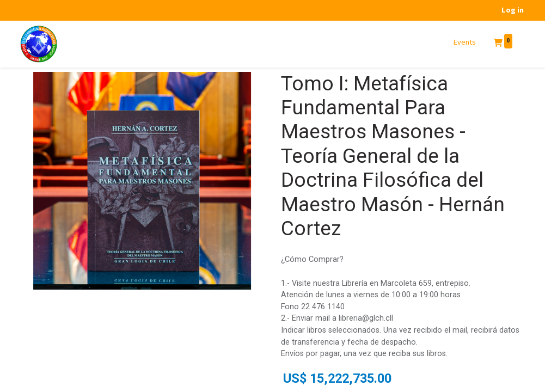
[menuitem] (465, 42)
